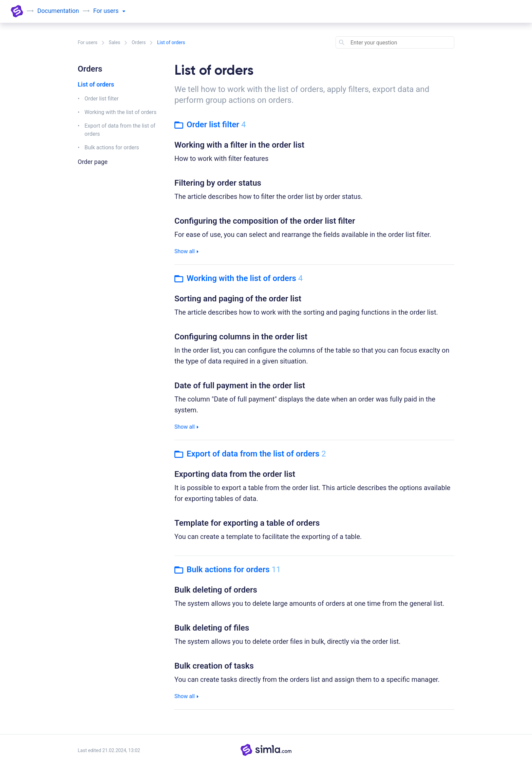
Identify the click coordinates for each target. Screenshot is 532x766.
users (114, 11)
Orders (139, 42)
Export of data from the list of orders (120, 130)
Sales (115, 42)
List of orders (96, 84)
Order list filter (101, 99)
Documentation (58, 11)
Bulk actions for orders (112, 147)
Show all (186, 251)
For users (88, 42)
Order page (93, 162)
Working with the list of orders (120, 112)
